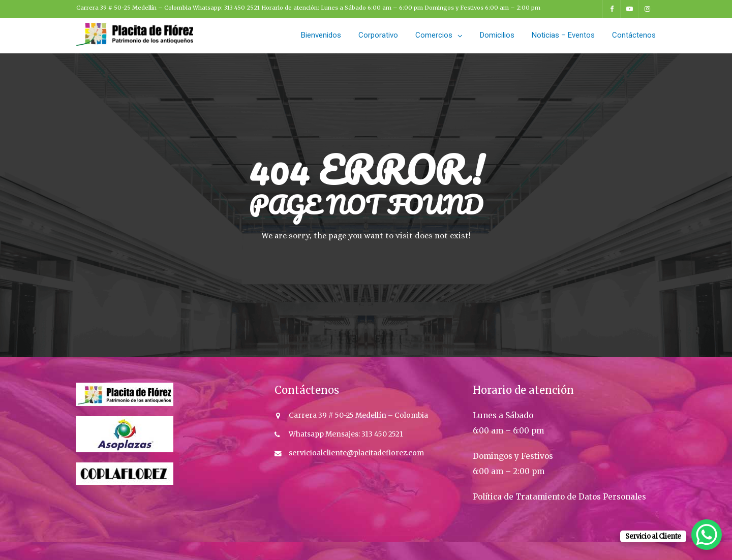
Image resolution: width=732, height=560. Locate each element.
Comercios (434, 35)
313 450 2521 (382, 434)
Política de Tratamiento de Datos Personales (559, 497)
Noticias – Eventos (563, 35)
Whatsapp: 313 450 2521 (227, 8)
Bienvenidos (321, 35)
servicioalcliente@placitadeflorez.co (353, 453)
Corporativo (378, 35)
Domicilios (497, 35)
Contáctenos (634, 35)
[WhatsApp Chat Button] (707, 535)
